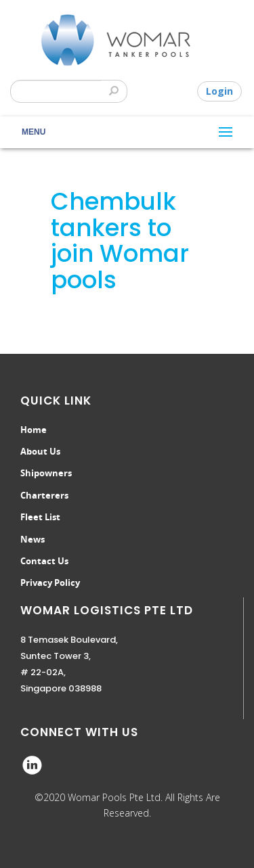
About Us (40, 451)
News (33, 539)
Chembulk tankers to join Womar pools (120, 241)
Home (34, 430)
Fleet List (40, 517)
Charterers (44, 495)
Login (219, 91)
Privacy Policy (50, 583)
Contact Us (44, 561)
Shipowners (46, 473)
